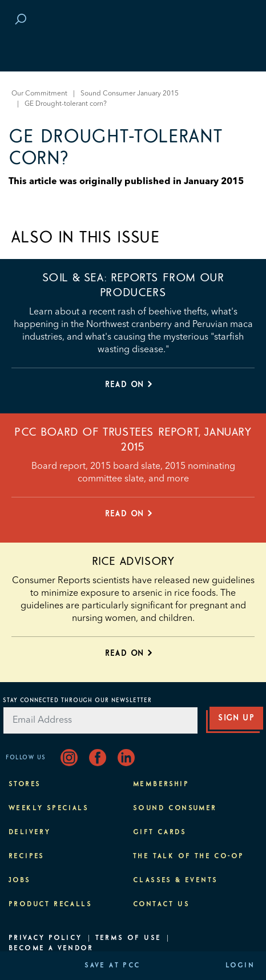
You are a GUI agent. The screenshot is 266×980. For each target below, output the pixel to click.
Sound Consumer (175, 808)
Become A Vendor (51, 949)
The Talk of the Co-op (188, 856)
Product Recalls (50, 905)
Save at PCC (112, 966)
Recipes (27, 856)
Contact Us (161, 905)
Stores (25, 784)
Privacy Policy (45, 938)
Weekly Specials (49, 808)
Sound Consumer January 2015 (130, 94)
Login (240, 966)
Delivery (29, 832)
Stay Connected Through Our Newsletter (77, 700)
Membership (161, 784)
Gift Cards (160, 832)
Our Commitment (39, 94)
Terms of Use (128, 938)
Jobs (20, 881)
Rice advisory (133, 561)
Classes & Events (175, 881)
